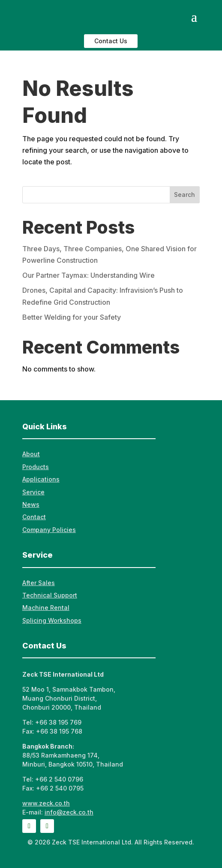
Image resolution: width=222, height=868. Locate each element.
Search (184, 195)
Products (36, 467)
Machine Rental (46, 608)
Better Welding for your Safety (72, 317)
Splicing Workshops (52, 620)
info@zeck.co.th (69, 812)
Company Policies (49, 530)
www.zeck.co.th (46, 803)
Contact (34, 517)
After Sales (39, 583)
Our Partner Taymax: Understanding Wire (88, 275)
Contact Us (111, 41)
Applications (41, 479)
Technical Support (50, 595)
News (31, 504)
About (31, 454)
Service (33, 492)
